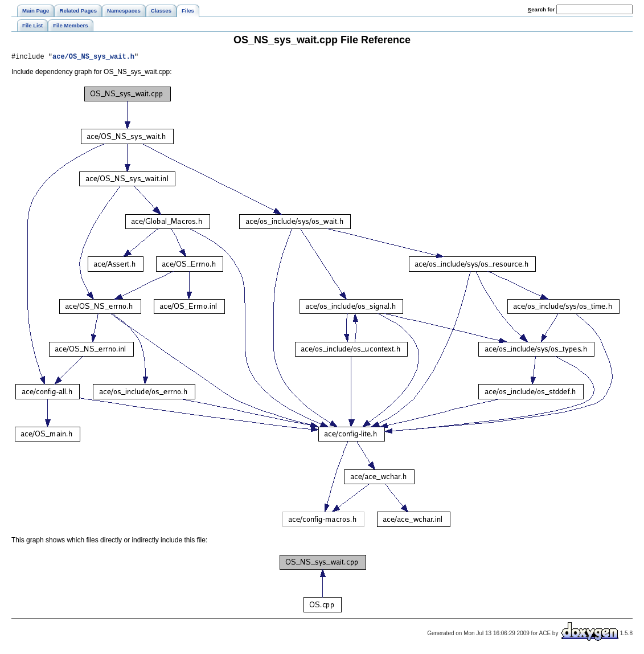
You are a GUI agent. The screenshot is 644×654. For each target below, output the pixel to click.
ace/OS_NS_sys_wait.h (93, 58)
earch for (541, 9)
